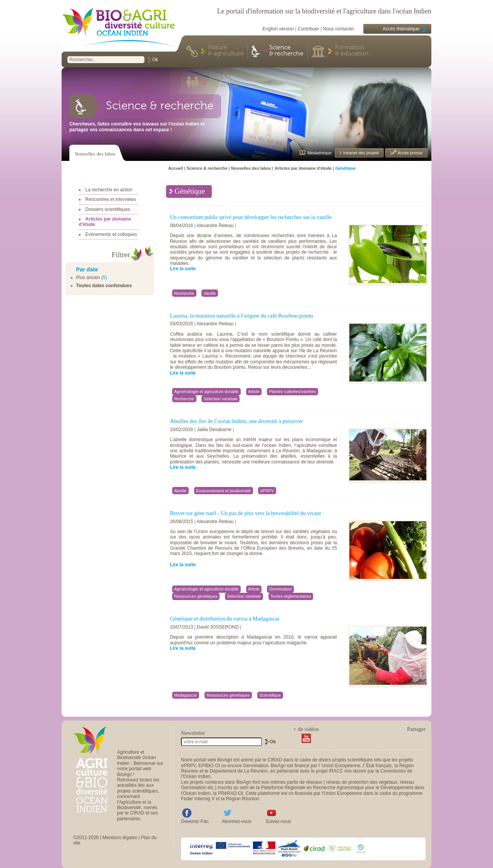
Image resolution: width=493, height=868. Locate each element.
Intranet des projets (360, 153)
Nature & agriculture (226, 51)
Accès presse (410, 153)
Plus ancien (88, 278)
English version (278, 29)
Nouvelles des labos (95, 154)
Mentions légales (120, 838)
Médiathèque (319, 153)
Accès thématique (401, 29)
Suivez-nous (278, 821)
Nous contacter (339, 29)
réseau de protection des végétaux (362, 782)
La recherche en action (109, 190)
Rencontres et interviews (111, 199)
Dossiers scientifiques (108, 209)
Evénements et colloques (111, 234)
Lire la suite (183, 269)
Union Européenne (341, 766)
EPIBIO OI (209, 766)
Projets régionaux (224, 82)
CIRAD (275, 760)
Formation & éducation (352, 51)
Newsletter (193, 733)
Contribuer (309, 29)
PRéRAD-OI (231, 793)
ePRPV (188, 766)
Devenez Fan (195, 821)
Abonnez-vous (237, 821)
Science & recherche (286, 51)
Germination (256, 766)
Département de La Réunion (239, 771)
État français (379, 766)
